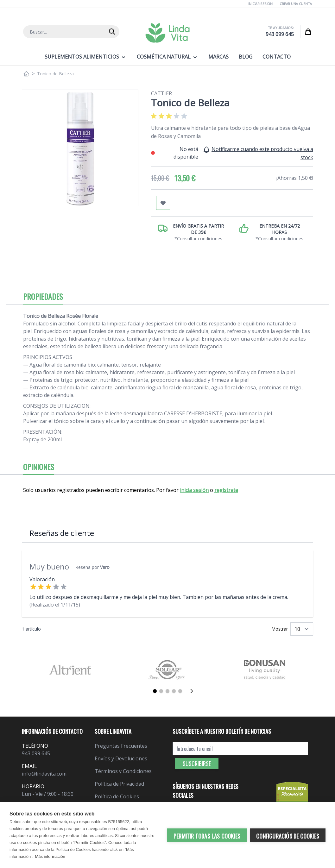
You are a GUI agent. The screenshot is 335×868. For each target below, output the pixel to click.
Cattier (161, 93)
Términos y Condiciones (123, 771)
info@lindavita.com (44, 774)
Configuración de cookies (288, 836)
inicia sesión (194, 490)
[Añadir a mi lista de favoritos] (163, 203)
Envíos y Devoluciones (121, 758)
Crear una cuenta (296, 4)
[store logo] (167, 33)
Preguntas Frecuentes (121, 746)
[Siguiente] (193, 691)
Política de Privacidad (119, 784)
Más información (50, 856)
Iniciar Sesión (260, 4)
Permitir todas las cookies (207, 836)
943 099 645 (280, 34)
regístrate (226, 490)
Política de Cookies (117, 796)
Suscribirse (197, 764)
